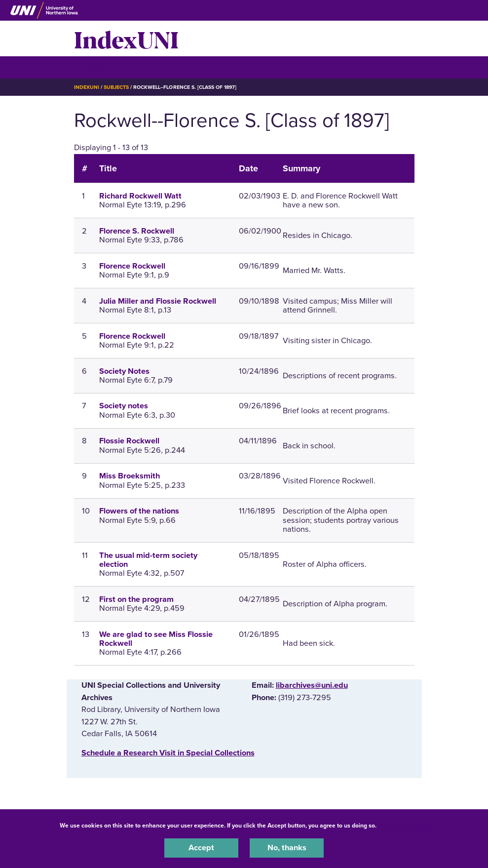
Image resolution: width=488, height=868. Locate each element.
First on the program (136, 599)
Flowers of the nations (139, 511)
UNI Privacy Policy (404, 826)
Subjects (116, 87)
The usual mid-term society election (148, 560)
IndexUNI (126, 39)
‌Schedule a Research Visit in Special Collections (168, 753)
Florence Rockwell (132, 266)
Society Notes (124, 371)
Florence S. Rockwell (137, 231)
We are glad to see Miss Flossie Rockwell (156, 639)
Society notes (124, 406)
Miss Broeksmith (130, 476)
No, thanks (287, 848)
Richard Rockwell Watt (140, 196)
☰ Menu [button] (92, 67)
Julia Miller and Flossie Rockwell (158, 301)
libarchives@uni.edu (312, 685)
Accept (201, 848)
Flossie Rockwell (129, 441)
